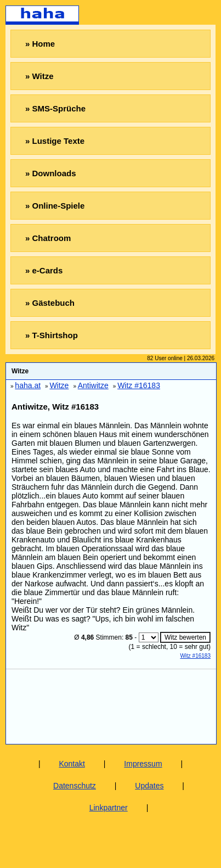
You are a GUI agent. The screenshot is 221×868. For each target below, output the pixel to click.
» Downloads (51, 173)
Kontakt (72, 764)
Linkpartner (109, 808)
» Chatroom (48, 238)
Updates (149, 786)
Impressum (143, 764)
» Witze (39, 76)
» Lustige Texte (55, 141)
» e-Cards (44, 270)
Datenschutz (75, 786)
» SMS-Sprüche (55, 108)
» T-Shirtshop (52, 335)
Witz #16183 (195, 656)
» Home (40, 44)
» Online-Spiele (55, 206)
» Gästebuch (50, 303)
